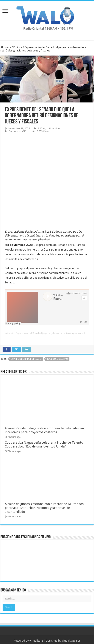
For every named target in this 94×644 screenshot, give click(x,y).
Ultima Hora (54, 129)
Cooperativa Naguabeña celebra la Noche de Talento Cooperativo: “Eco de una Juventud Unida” (44, 432)
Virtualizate (36, 628)
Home (6, 47)
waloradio (9, 321)
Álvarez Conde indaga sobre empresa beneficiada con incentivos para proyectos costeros (44, 417)
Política (18, 47)
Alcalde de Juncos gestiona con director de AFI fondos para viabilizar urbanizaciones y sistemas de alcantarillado (44, 495)
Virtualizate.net (71, 628)
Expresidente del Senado (26, 346)
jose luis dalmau (58, 346)
